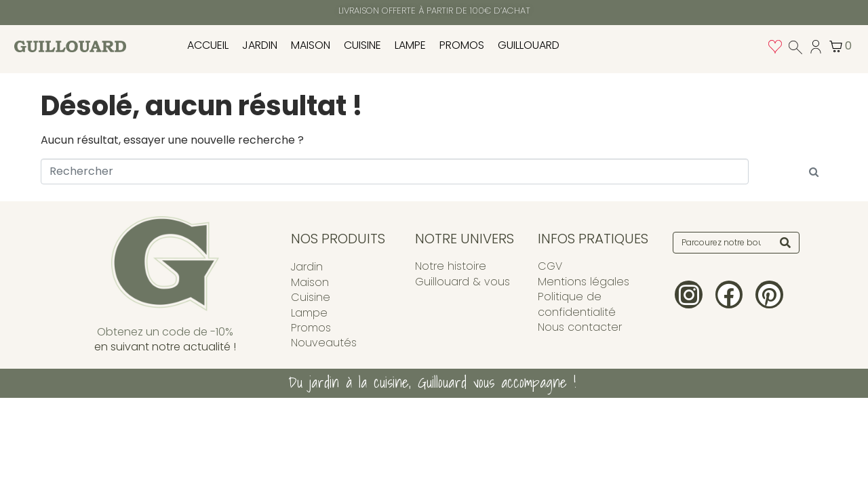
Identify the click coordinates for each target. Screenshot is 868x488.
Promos (462, 45)
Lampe (410, 45)
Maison (311, 45)
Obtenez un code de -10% (165, 332)
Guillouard (529, 45)
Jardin (260, 45)
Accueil (208, 45)
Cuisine (362, 45)
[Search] (785, 243)
